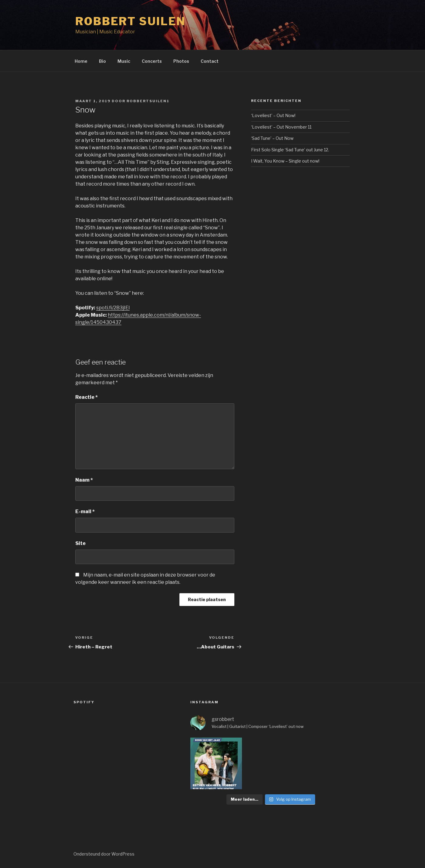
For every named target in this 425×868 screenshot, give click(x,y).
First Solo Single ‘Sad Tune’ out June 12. (290, 150)
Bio (102, 61)
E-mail (85, 511)
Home (81, 61)
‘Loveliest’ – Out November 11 (281, 127)
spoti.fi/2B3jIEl (113, 308)
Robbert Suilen (131, 21)
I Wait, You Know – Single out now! (285, 161)
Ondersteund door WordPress (104, 854)
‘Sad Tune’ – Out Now (272, 138)
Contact (210, 61)
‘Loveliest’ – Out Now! (273, 115)
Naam (84, 480)
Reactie (87, 397)
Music (124, 61)
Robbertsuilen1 (148, 101)
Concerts (152, 61)
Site (80, 543)
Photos (181, 61)
